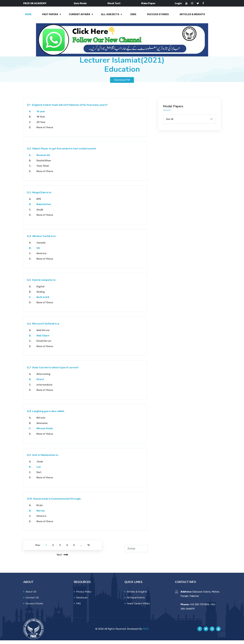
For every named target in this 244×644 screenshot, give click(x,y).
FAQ (78, 607)
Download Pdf (122, 84)
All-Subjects (109, 16)
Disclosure (82, 601)
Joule (41, 465)
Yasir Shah (44, 170)
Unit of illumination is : (44, 459)
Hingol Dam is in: (41, 196)
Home (31, 16)
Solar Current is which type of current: (54, 371)
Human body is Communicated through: (55, 503)
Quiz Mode (80, 3)
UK (39, 252)
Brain (41, 509)
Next (62, 558)
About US (31, 595)
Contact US (32, 601)
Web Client (44, 339)
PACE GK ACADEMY (35, 3)
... (81, 549)
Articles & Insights (188, 16)
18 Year (42, 121)
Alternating (45, 378)
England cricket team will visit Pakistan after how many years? (69, 109)
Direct (42, 383)
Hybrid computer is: (43, 284)
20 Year (42, 126)
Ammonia (43, 427)
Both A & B (44, 301)
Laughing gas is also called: (47, 415)
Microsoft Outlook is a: (44, 328)
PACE (146, 633)
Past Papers (51, 16)
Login (178, 3)
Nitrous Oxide (46, 432)
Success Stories (155, 16)
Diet (40, 476)
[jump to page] (136, 552)
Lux (40, 471)
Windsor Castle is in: (43, 240)
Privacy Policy (84, 595)
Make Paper (148, 3)
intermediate (46, 388)
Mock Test (114, 3)
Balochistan (45, 208)
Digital (42, 290)
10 (89, 549)
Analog (42, 296)
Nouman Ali (44, 159)
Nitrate (42, 422)
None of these (46, 131)
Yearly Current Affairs (138, 607)
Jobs (131, 16)
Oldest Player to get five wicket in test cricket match (63, 152)
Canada (42, 247)
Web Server (44, 334)
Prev (38, 549)
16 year (42, 115)
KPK (40, 203)
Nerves (42, 514)
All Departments (136, 601)
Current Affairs (80, 16)
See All (170, 123)
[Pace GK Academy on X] (206, 633)
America (43, 257)
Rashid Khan (45, 164)
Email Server (45, 345)
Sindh (41, 213)
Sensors (43, 520)
